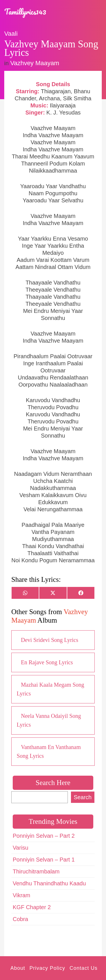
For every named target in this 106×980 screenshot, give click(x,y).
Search (83, 797)
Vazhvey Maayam (35, 63)
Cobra (20, 919)
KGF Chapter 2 (32, 907)
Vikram (21, 895)
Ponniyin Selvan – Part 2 (44, 836)
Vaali (11, 34)
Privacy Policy (47, 968)
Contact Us (84, 968)
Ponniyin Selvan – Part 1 (44, 860)
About (18, 968)
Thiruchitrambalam (36, 871)
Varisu (20, 848)
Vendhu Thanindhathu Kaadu (49, 883)
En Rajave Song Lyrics (47, 662)
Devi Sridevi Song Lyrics (50, 640)
